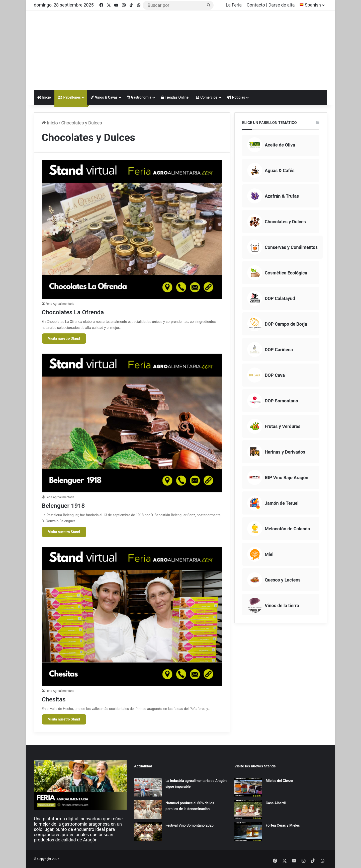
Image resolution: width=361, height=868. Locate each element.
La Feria (234, 5)
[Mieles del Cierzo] (248, 787)
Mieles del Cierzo (279, 781)
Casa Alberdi (276, 803)
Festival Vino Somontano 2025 (190, 825)
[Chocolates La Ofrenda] (132, 229)
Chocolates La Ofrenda (80, 312)
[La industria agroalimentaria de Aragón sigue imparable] (148, 787)
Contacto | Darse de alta (271, 5)
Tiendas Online (175, 97)
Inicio (44, 97)
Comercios (206, 97)
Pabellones (69, 97)
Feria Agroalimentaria (60, 304)
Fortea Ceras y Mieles (283, 825)
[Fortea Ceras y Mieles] (248, 832)
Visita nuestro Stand (64, 338)
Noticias (236, 97)
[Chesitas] (132, 617)
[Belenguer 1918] (132, 423)
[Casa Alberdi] (248, 809)
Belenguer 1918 (69, 505)
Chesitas (57, 699)
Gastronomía (139, 97)
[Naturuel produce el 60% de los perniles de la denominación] (148, 809)
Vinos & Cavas (104, 97)
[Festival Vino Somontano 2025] (148, 832)
